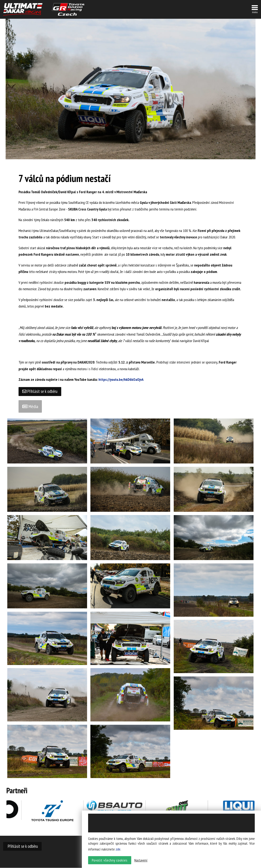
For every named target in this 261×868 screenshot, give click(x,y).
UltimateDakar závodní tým (23, 9)
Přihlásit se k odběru (40, 391)
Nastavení (141, 861)
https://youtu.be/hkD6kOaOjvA (121, 379)
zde (118, 850)
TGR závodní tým (68, 9)
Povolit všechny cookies (110, 861)
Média (30, 407)
